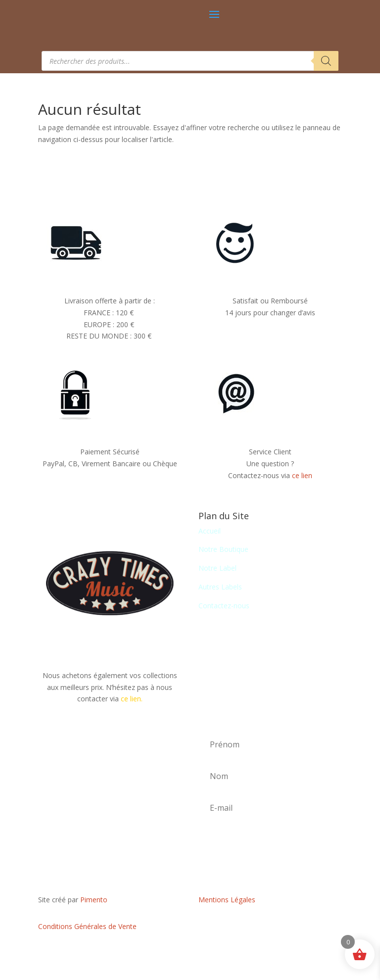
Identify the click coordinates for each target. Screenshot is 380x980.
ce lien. (132, 699)
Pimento (94, 900)
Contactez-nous (224, 606)
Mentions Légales (227, 900)
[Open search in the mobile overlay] (190, 61)
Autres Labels (220, 587)
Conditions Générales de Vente (87, 926)
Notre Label (217, 568)
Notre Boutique (223, 549)
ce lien (302, 475)
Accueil (210, 531)
